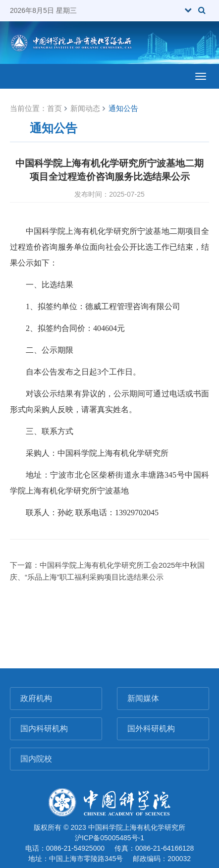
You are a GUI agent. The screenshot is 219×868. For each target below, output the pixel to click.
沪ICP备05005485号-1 (109, 838)
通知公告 (123, 108)
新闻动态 (85, 108)
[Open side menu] (201, 76)
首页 (55, 108)
